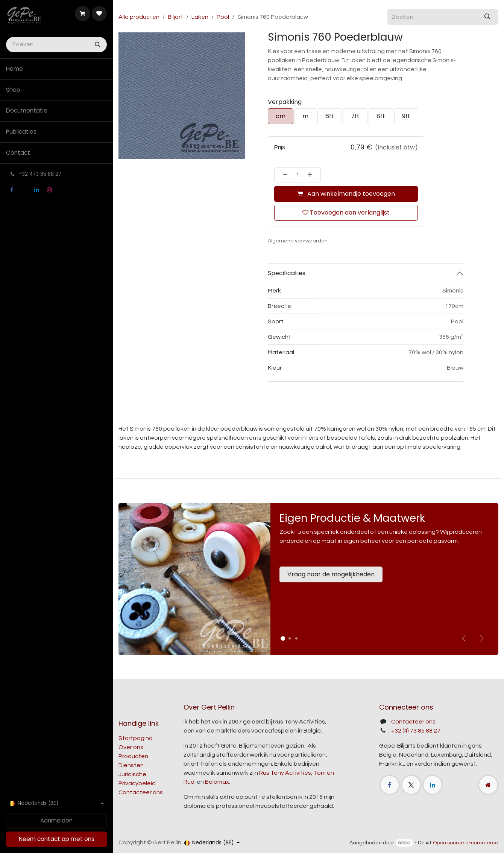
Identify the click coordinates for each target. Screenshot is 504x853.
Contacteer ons (141, 792)
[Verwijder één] (283, 175)
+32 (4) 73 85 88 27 (416, 731)
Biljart (175, 17)
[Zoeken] (97, 45)
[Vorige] (464, 638)
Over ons (131, 747)
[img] (482, 638)
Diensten (131, 765)
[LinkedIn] (37, 190)
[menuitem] (56, 69)
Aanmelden (56, 820)
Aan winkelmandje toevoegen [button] (346, 194)
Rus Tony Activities (285, 773)
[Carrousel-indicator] (290, 638)
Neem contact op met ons (57, 839)
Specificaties (287, 273)
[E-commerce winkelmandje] (82, 14)
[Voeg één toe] (312, 175)
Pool (223, 17)
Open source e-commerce (466, 843)
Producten (133, 756)
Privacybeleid (137, 783)
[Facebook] (12, 190)
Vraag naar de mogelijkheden (331, 574)
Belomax (217, 782)
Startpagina (136, 738)
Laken (200, 17)
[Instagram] (49, 190)
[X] (24, 190)
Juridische (132, 774)
